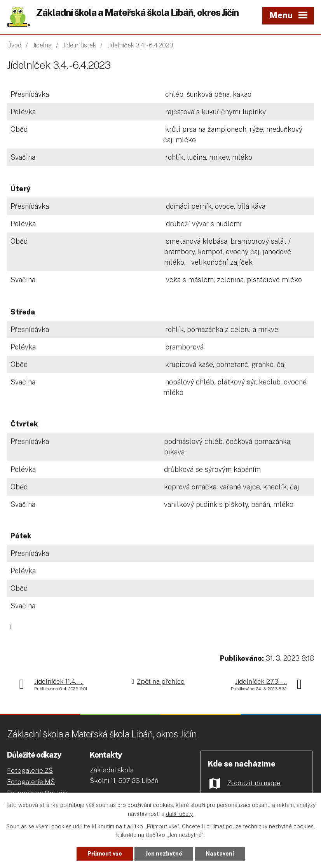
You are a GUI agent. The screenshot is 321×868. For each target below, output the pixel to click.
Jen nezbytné (164, 854)
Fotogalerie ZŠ (30, 770)
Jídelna (42, 45)
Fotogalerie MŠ (31, 782)
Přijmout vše (105, 854)
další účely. (180, 814)
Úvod (14, 45)
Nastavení (220, 854)
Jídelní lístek (79, 45)
